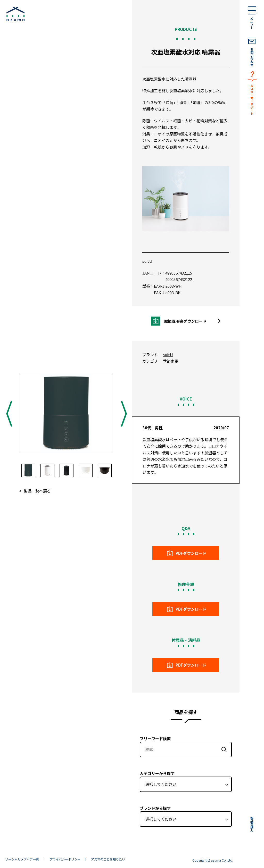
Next (123, 414)
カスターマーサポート (252, 99)
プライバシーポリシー (65, 859)
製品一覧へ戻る (37, 491)
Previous (9, 414)
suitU (147, 261)
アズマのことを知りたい (108, 859)
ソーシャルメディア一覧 (22, 859)
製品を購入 (252, 824)
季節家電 (171, 361)
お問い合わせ (252, 57)
